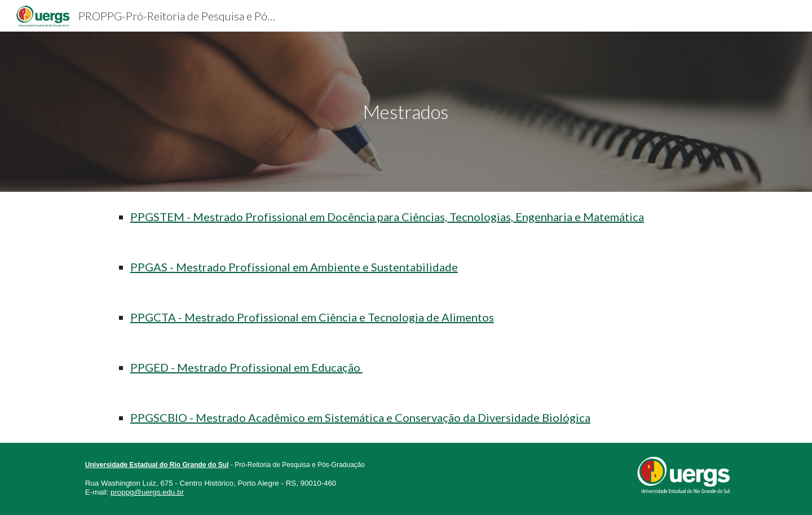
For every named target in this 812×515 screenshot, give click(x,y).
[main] (406, 112)
